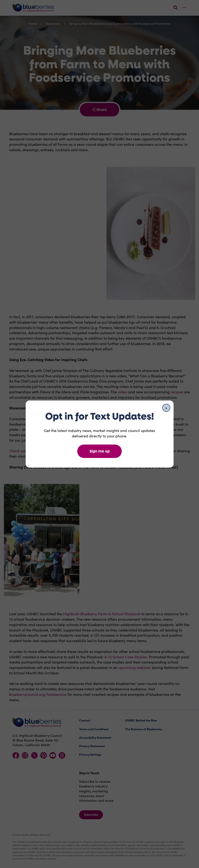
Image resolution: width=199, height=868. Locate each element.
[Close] (166, 408)
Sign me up (100, 451)
